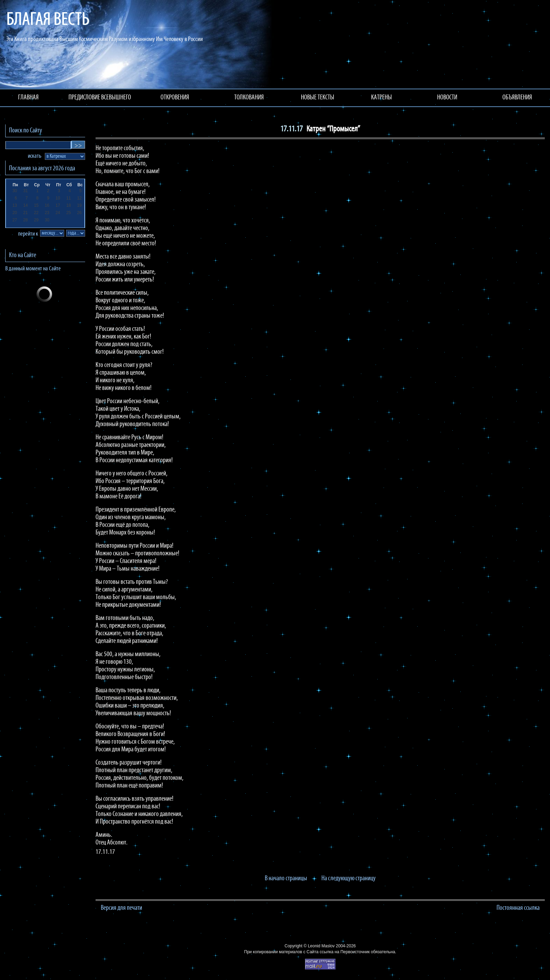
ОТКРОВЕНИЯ (175, 98)
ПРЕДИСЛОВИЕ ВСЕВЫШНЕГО (100, 98)
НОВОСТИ (447, 98)
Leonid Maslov (321, 946)
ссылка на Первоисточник (345, 952)
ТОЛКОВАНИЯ (249, 98)
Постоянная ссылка (518, 908)
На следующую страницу (348, 879)
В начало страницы (286, 879)
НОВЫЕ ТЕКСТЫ (318, 98)
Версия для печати (121, 908)
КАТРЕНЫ (381, 98)
